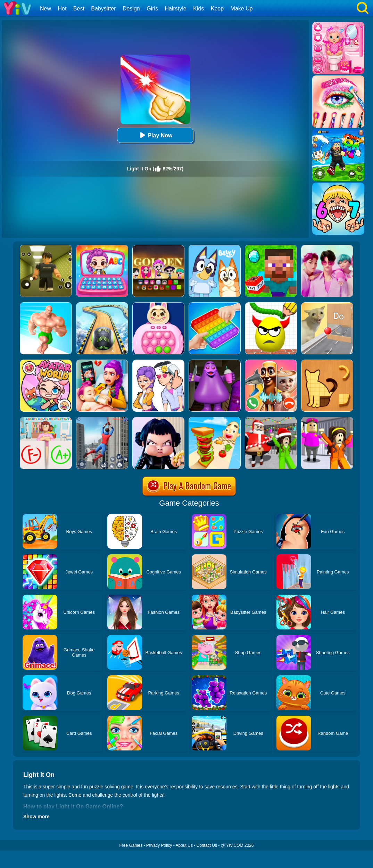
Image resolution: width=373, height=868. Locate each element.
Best (79, 9)
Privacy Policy (159, 845)
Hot (62, 9)
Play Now (155, 135)
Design (131, 9)
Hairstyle (176, 9)
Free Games (131, 845)
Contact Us (207, 845)
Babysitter (103, 9)
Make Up (242, 9)
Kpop (217, 9)
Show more (36, 817)
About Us (184, 845)
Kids (198, 9)
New (45, 9)
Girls (152, 9)
